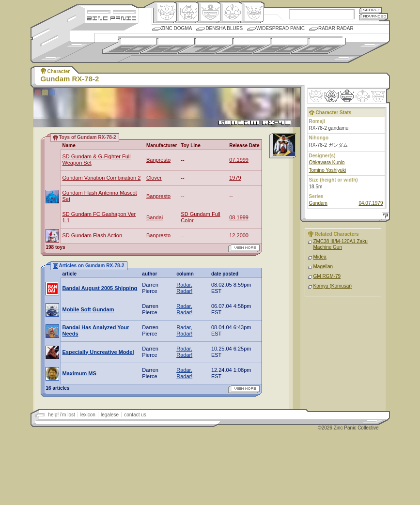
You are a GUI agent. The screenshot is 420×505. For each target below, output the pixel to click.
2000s (319, 46)
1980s (243, 46)
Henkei (187, 13)
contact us (135, 415)
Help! (384, 217)
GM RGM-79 (327, 276)
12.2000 (239, 235)
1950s (130, 46)
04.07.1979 (371, 203)
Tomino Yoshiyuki (328, 170)
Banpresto (158, 160)
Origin (165, 13)
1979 (235, 178)
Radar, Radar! (184, 288)
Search (371, 10)
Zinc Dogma (177, 28)
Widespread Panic (280, 28)
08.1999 (239, 217)
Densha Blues (224, 28)
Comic (252, 13)
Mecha (209, 13)
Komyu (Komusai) (333, 286)
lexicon (88, 415)
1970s (205, 46)
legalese (110, 415)
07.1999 (239, 160)
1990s (281, 46)
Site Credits (112, 11)
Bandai (155, 217)
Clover (154, 178)
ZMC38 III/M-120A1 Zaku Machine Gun (341, 244)
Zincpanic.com (112, 18)
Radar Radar (336, 28)
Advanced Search (373, 17)
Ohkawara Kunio (327, 162)
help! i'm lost (62, 415)
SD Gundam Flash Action (93, 235)
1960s (167, 46)
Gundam (318, 203)
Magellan (323, 267)
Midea (320, 257)
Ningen (230, 13)
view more (244, 248)
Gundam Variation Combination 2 (102, 178)
